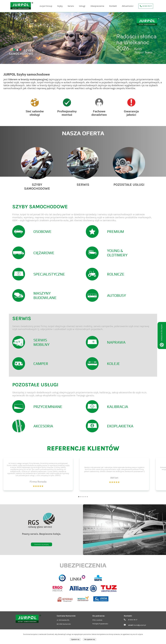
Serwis (71, 6)
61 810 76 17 (133, 620)
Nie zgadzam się (90, 639)
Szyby (60, 6)
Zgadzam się (75, 639)
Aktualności (128, 6)
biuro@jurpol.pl (140, 625)
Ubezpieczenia (97, 6)
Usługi (82, 6)
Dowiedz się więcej (41, 544)
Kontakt (113, 6)
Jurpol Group (46, 6)
